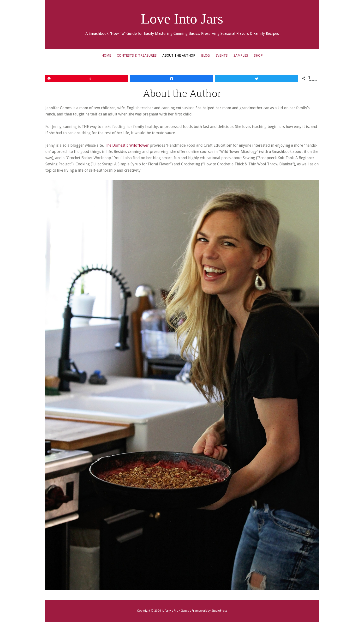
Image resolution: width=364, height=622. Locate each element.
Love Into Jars (182, 19)
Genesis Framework (194, 611)
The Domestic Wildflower (127, 145)
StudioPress (219, 611)
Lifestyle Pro (170, 611)
